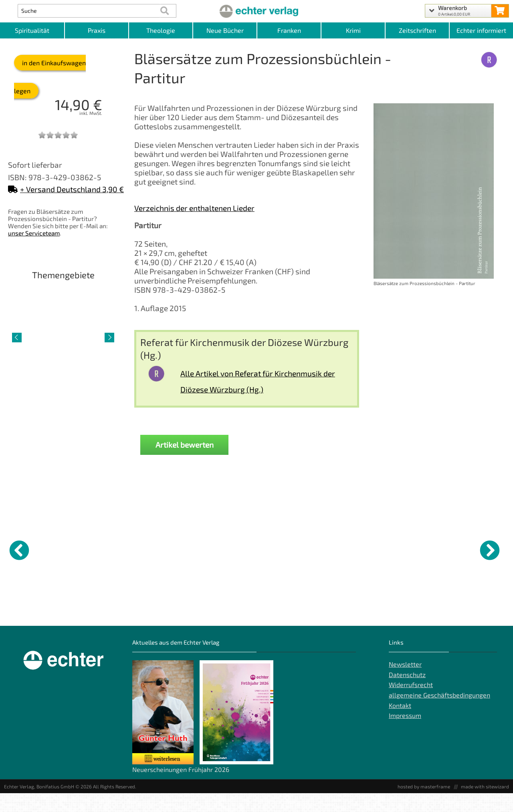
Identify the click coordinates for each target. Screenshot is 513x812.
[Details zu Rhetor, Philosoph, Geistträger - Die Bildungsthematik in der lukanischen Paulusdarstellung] (355, 549)
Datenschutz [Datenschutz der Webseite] (407, 693)
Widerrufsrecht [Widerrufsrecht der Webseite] (411, 703)
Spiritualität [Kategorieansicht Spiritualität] (32, 30)
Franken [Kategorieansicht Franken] (289, 30)
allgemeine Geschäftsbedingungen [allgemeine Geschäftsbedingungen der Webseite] (439, 714)
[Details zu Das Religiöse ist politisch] (291, 549)
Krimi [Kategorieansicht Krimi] (353, 30)
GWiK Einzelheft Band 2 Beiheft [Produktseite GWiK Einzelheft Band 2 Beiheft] (96, 611)
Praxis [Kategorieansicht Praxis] (97, 30)
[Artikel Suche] (89, 11)
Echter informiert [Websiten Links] (481, 30)
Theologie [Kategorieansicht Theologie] (161, 30)
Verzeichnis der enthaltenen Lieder (194, 208)
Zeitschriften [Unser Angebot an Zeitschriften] (417, 30)
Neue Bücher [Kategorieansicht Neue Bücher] (225, 30)
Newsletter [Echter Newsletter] (405, 683)
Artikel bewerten (185, 445)
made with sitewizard (485, 805)
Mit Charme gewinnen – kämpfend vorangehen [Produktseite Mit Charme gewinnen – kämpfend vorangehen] (161, 611)
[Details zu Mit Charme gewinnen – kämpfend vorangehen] (162, 549)
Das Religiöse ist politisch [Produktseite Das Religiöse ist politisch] (281, 611)
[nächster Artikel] (109, 338)
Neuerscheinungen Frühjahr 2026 (181, 788)
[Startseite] (256, 11)
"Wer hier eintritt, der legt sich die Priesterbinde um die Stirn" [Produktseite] (414, 618)
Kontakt (400, 724)
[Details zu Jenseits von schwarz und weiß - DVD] (34, 549)
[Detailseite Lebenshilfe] (63, 337)
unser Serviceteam (34, 233)
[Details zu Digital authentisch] (226, 549)
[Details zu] (419, 549)
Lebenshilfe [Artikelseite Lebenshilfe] (63, 394)
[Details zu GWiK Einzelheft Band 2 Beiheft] (98, 549)
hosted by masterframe (424, 805)
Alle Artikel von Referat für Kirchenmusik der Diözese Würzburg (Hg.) (258, 381)
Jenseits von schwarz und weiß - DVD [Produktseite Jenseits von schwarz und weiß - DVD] (34, 611)
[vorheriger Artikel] (17, 338)
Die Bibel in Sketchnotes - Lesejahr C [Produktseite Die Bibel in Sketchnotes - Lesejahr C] (483, 611)
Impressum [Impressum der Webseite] (405, 734)
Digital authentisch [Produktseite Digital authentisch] (220, 608)
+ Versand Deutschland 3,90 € (66, 189)
